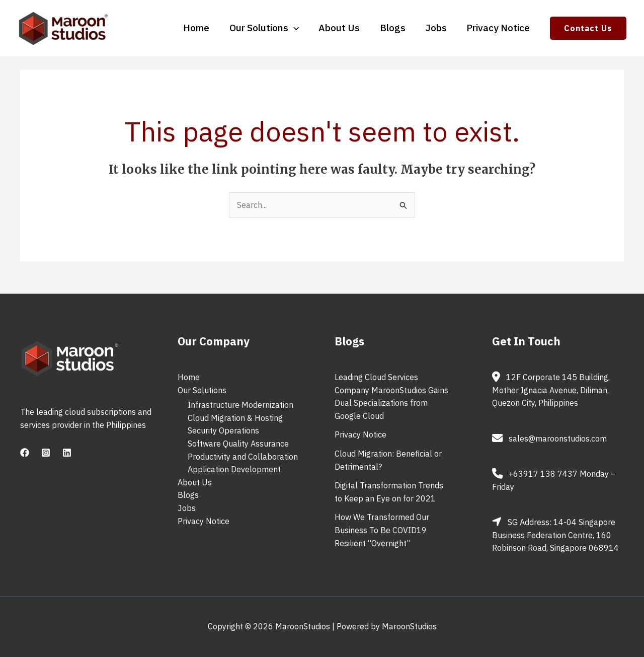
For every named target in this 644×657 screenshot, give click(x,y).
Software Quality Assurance (238, 444)
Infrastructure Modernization (240, 405)
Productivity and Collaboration (243, 457)
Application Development (234, 469)
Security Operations (223, 430)
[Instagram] (46, 453)
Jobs (437, 28)
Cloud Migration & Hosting (235, 418)
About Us (342, 28)
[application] (297, 28)
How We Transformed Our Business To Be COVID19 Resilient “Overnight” (382, 530)
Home (200, 28)
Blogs (394, 28)
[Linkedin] (67, 453)
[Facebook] (25, 453)
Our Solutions (267, 28)
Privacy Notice (499, 28)
